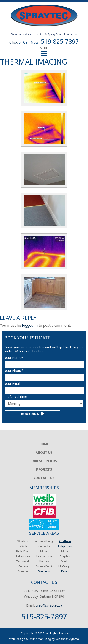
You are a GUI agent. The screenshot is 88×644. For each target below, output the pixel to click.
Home (44, 444)
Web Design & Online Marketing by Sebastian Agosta (44, 639)
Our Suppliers (44, 461)
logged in (30, 325)
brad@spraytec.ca (49, 605)
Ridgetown (65, 546)
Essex (65, 571)
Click (13, 42)
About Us (44, 452)
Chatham (65, 541)
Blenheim (44, 571)
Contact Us (44, 478)
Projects (44, 469)
